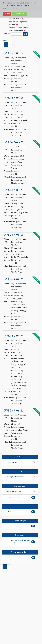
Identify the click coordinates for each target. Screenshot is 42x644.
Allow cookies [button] (19, 14)
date (16, 34)
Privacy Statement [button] (11, 8)
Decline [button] (7, 14)
